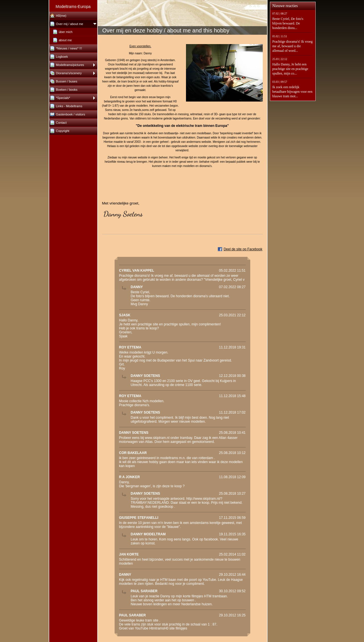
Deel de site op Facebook (243, 249)
